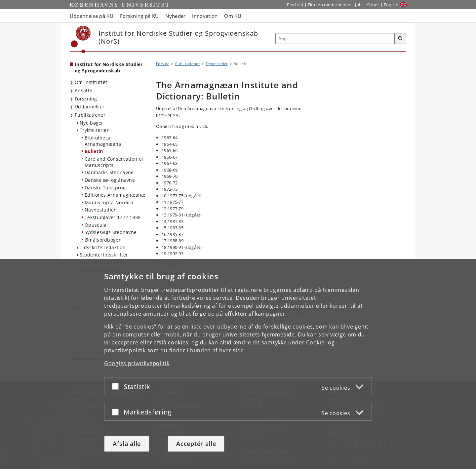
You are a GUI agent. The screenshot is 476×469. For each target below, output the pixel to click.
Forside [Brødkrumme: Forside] (163, 64)
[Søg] (400, 39)
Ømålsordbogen (103, 240)
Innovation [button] (205, 16)
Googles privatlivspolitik (137, 363)
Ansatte (83, 90)
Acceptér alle (196, 444)
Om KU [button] (233, 16)
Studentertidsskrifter (104, 255)
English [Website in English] (391, 5)
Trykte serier (94, 130)
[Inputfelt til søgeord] (335, 39)
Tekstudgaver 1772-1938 (113, 217)
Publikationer (90, 115)
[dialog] (238, 364)
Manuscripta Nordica (109, 202)
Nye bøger (92, 123)
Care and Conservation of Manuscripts (114, 162)
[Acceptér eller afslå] (117, 386)
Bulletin (94, 151)
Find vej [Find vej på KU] (295, 5)
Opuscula (96, 225)
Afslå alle (127, 444)
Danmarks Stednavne (109, 172)
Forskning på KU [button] (139, 16)
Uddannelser (90, 107)
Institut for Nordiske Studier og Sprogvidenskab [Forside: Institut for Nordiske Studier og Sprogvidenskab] (109, 67)
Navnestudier (100, 210)
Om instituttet (91, 82)
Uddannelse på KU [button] (92, 16)
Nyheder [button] (175, 16)
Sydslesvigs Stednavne (111, 232)
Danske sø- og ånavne (110, 180)
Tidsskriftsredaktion (103, 247)
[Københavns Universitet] (81, 39)
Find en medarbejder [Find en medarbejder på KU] (329, 5)
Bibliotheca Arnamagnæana (103, 141)
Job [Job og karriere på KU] (358, 5)
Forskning (86, 99)
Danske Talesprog (105, 188)
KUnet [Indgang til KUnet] (373, 5)
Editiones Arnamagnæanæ (115, 195)
